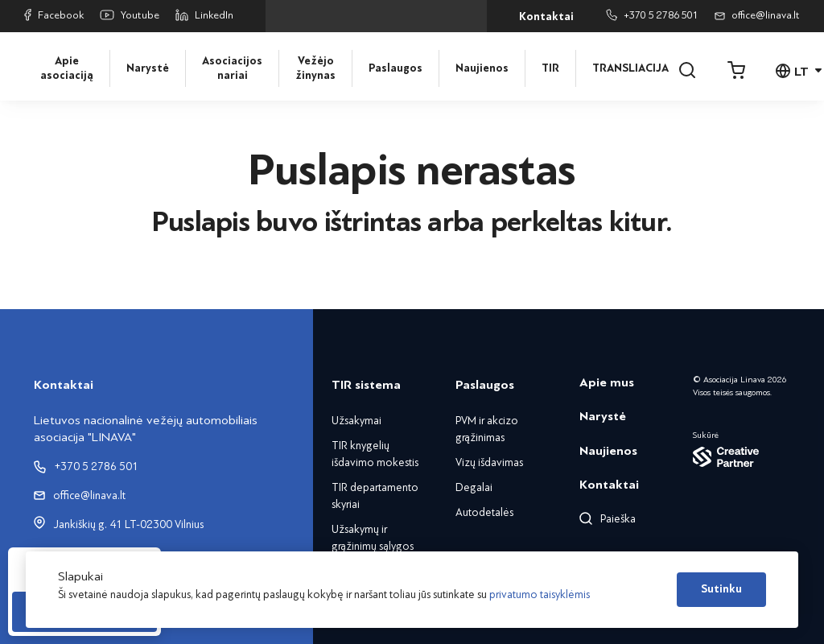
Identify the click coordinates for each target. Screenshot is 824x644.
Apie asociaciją (67, 68)
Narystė (148, 68)
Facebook (54, 15)
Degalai (474, 487)
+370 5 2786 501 (652, 15)
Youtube (130, 16)
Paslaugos (396, 68)
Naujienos (482, 68)
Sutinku (721, 589)
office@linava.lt (757, 15)
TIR (550, 68)
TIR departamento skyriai (375, 496)
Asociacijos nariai (232, 68)
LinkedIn (204, 15)
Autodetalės (484, 512)
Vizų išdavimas (489, 462)
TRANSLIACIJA (628, 68)
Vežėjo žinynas (315, 68)
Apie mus (607, 382)
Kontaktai (546, 17)
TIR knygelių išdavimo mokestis (375, 454)
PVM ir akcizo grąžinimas (487, 429)
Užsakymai (356, 421)
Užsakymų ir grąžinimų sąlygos (373, 538)
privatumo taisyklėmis (540, 594)
